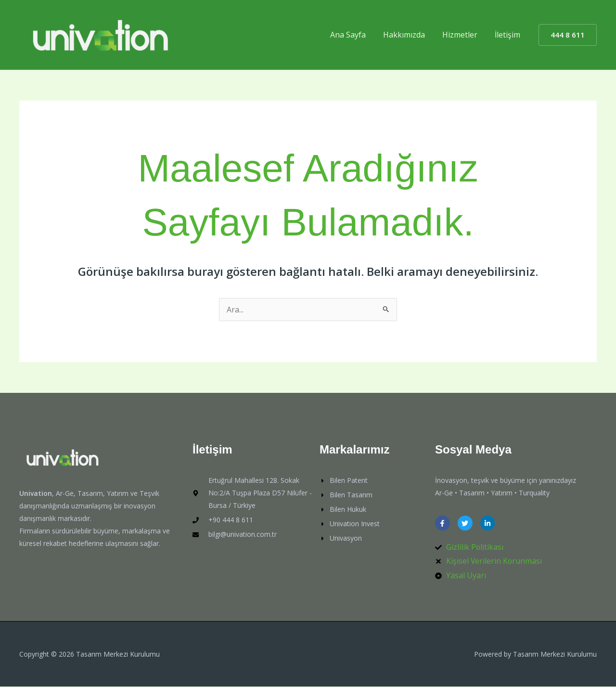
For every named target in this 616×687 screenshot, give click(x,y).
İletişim (508, 35)
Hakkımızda (409, 35)
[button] (568, 35)
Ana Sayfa (355, 35)
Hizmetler (463, 35)
